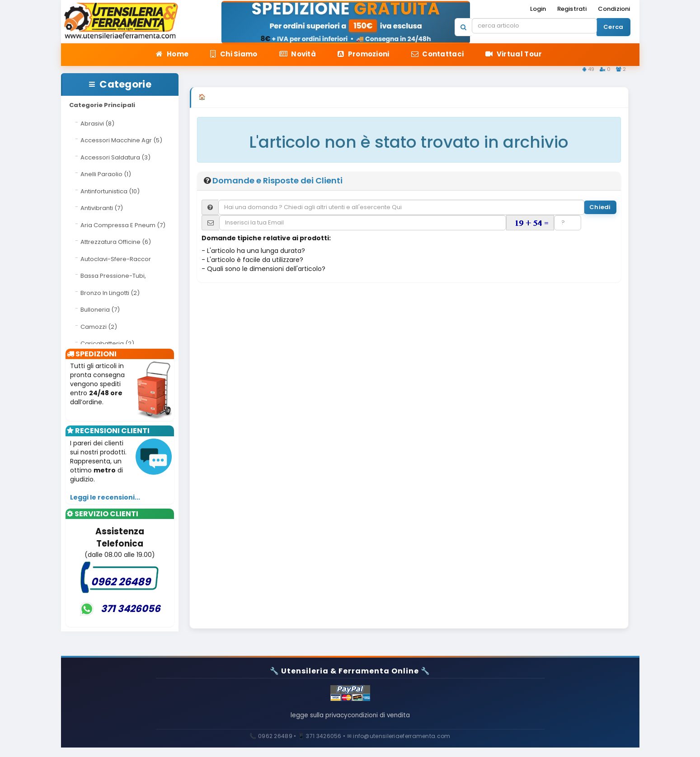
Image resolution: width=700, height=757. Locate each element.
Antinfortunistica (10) (110, 191)
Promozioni (364, 54)
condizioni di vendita (386, 720)
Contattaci (438, 54)
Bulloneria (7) (100, 310)
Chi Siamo (234, 54)
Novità (298, 54)
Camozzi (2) (99, 327)
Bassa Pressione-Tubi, (113, 276)
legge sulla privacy (312, 720)
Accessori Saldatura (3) (115, 157)
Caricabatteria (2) (107, 343)
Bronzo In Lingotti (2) (110, 293)
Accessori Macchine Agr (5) (121, 140)
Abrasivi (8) (97, 124)
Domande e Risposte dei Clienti (277, 185)
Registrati (572, 9)
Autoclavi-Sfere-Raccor (116, 259)
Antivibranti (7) (102, 208)
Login (538, 9)
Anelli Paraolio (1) (106, 174)
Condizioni (614, 9)
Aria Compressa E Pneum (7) (123, 225)
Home (172, 54)
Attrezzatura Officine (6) (116, 242)
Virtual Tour (514, 54)
